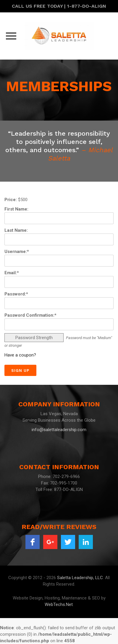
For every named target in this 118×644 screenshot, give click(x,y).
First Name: (16, 209)
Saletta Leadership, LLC (80, 578)
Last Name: (16, 230)
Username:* (17, 252)
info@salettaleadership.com (59, 430)
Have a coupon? (20, 355)
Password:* (16, 294)
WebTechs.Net (59, 604)
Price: (11, 200)
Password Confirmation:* (30, 315)
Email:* (12, 273)
